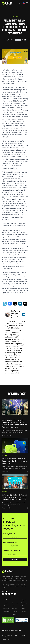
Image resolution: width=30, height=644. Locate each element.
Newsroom (15, 16)
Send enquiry (15, 560)
